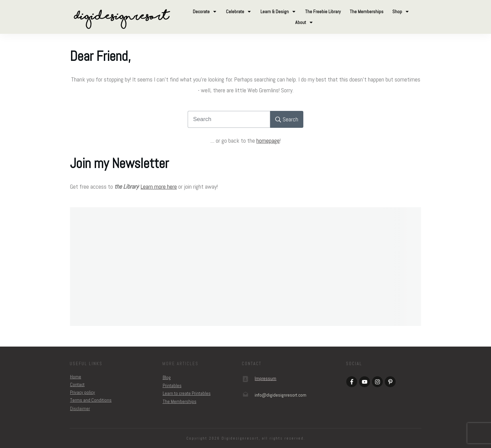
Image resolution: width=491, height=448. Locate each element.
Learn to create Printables (187, 393)
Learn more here (159, 186)
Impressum (265, 378)
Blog (167, 377)
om (280, 395)
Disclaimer (80, 408)
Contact (77, 384)
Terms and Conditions (91, 400)
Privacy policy (83, 392)
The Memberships (180, 401)
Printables (172, 385)
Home (76, 377)
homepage (268, 140)
